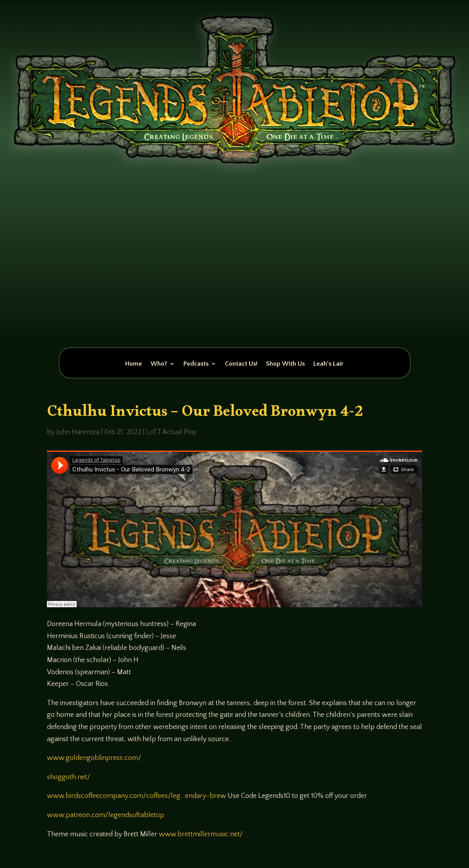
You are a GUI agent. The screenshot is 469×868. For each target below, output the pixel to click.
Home (134, 364)
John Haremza (78, 432)
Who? (159, 364)
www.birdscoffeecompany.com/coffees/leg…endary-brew (137, 796)
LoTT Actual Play (172, 432)
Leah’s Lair (328, 364)
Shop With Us (285, 364)
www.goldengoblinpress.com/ (94, 758)
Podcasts (196, 364)
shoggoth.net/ (69, 777)
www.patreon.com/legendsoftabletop (106, 815)
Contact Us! (241, 364)
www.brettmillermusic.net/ (201, 834)
